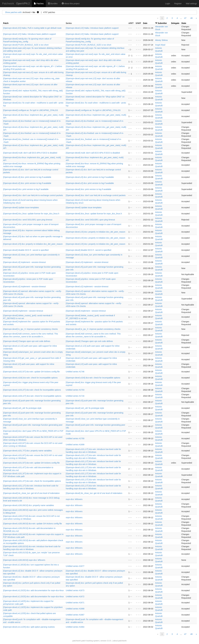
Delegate (175, 23)
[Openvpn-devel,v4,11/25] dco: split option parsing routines (29, 627)
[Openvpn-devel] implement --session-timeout (23, 311)
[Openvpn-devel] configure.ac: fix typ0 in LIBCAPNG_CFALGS (31, 110)
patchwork (77, 641)
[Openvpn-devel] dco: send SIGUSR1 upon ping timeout (28, 220)
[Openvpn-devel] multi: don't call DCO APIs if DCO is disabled (30, 153)
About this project (71, 4)
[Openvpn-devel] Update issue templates (21, 208)
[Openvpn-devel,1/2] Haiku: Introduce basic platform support (92, 28)
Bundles (53, 4)
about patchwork (120, 641)
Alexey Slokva (161, 40)
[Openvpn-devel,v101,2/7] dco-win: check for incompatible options (32, 481)
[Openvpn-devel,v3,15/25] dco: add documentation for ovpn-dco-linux (33, 590)
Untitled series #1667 (75, 615)
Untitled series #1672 (75, 597)
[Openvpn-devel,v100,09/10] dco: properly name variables (29, 505)
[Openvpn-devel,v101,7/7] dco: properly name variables (27, 451)
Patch (6, 23)
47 (185, 18)
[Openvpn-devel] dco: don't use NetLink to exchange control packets (33, 195)
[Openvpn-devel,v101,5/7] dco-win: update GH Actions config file (31, 463)
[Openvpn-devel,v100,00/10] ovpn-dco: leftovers (24, 560)
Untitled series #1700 (75, 438)
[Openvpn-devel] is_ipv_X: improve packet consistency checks (30, 329)
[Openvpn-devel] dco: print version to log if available (26, 189)
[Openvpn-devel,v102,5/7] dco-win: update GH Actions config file (31, 372)
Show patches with (13, 12)
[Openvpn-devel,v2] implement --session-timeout (24, 287)
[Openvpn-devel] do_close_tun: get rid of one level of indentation (31, 493)
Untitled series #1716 (75, 396)
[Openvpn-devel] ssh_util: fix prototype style (22, 408)
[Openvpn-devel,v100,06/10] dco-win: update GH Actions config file (33, 524)
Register (178, 4)
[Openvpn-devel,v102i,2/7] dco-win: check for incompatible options (32, 396)
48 (192, 18)
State (184, 23)
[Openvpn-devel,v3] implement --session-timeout (24, 262)
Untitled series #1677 (75, 566)
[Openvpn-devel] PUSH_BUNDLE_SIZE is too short (26, 45)
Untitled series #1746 (75, 372)
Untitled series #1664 (75, 627)
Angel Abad (160, 45)
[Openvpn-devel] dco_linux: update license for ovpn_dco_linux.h (31, 214)
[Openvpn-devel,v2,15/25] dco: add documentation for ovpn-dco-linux (33, 597)
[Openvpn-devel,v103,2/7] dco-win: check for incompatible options (32, 390)
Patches (39, 4)
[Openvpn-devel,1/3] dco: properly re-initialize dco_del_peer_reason (95, 232)
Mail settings (191, 4)
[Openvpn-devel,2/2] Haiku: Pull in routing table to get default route (32, 28)
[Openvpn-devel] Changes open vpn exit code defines (27, 341)
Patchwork (8, 4)
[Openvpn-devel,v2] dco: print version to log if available (27, 183)
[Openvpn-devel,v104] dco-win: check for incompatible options (30, 378)
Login (168, 4)
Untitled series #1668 (75, 609)
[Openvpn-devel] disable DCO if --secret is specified (26, 250)
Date (145, 23)
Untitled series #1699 (75, 445)
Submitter (162, 23)
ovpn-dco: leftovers (74, 499)
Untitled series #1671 (75, 603)
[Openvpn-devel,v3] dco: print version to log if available (27, 177)
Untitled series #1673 (75, 590)
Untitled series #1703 (75, 390)
